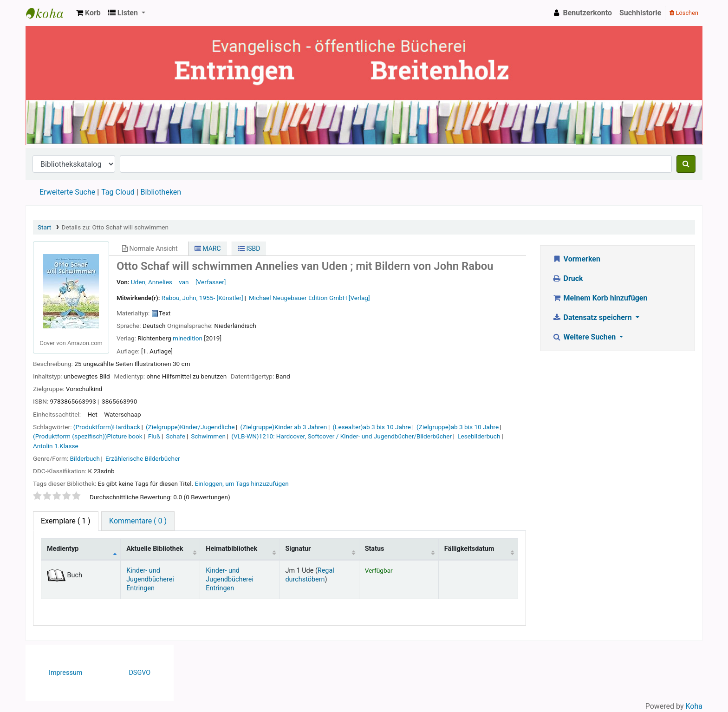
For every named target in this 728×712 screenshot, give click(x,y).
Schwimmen (208, 436)
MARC (208, 248)
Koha (694, 706)
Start (44, 227)
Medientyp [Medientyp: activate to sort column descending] (63, 549)
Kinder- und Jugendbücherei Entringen (150, 580)
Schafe (175, 436)
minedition (188, 338)
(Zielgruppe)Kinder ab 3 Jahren (284, 427)
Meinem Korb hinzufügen (600, 298)
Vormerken (576, 259)
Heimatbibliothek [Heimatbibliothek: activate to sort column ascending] (231, 549)
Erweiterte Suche (67, 192)
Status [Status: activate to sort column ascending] (375, 549)
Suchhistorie (640, 13)
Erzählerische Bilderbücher (143, 458)
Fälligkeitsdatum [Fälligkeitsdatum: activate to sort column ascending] (469, 549)
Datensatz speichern (593, 317)
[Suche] (686, 164)
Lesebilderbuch (479, 436)
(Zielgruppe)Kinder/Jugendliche (190, 427)
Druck (568, 278)
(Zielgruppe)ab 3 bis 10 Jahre (458, 427)
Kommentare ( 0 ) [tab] (138, 521)
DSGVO (140, 673)
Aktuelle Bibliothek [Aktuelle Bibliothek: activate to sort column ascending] (155, 549)
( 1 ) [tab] (66, 521)
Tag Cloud (118, 192)
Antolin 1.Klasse (56, 446)
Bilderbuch (85, 458)
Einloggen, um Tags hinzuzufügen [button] (242, 483)
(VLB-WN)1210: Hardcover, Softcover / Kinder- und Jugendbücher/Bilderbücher (341, 436)
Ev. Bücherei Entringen (49, 13)
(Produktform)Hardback (107, 427)
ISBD (249, 248)
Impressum (65, 673)
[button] (88, 13)
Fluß (154, 436)
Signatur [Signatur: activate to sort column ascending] (298, 549)
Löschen (684, 13)
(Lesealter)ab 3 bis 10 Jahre (372, 427)
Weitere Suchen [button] (585, 337)
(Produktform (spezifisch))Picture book (88, 436)
